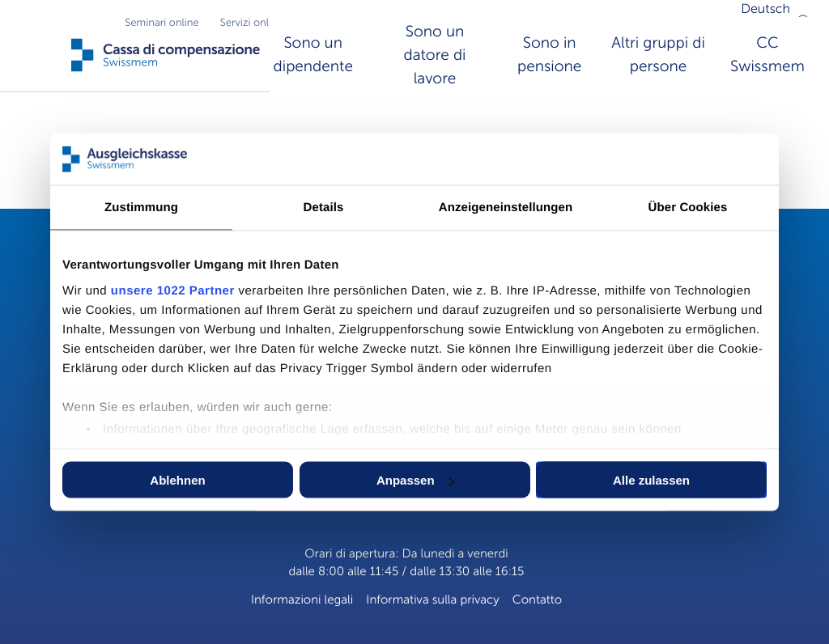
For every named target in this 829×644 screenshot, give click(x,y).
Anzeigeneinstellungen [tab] (506, 208)
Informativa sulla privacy (433, 600)
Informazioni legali (302, 600)
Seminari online (162, 23)
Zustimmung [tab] (141, 208)
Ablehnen (177, 480)
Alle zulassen (651, 480)
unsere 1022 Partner (173, 290)
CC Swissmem (767, 55)
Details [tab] (324, 208)
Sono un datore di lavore (434, 55)
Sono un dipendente (313, 55)
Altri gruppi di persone (658, 55)
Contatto (537, 600)
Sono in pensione (549, 55)
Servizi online (252, 23)
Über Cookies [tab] (688, 208)
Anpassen (415, 480)
